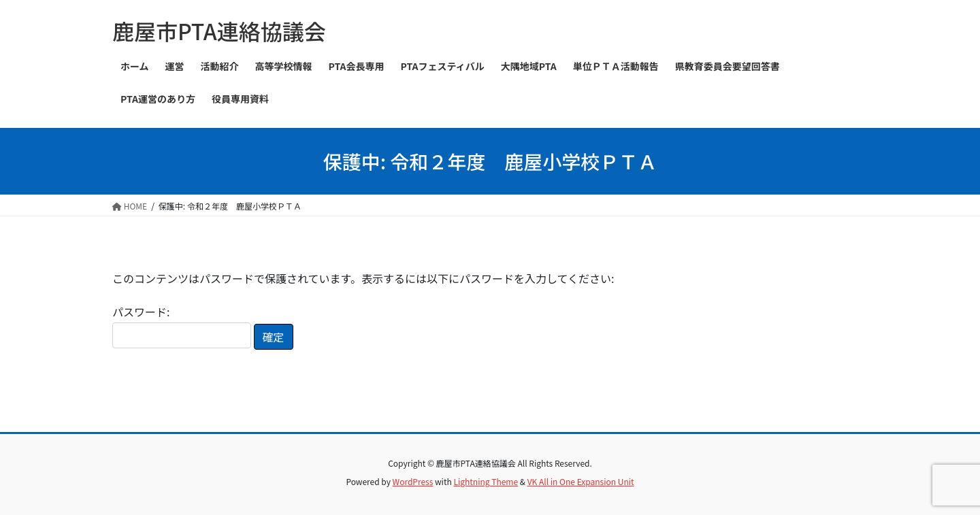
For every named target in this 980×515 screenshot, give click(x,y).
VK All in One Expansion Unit (581, 481)
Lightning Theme (486, 481)
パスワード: (182, 326)
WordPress (413, 481)
